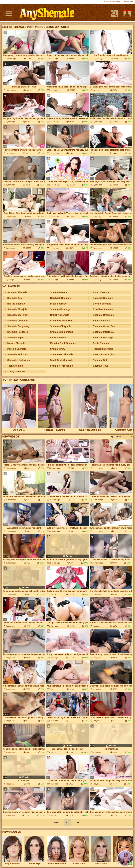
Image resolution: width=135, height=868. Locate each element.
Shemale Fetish (101, 321)
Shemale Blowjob (17, 309)
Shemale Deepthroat (61, 321)
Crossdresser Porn (18, 315)
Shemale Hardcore (18, 332)
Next (79, 823)
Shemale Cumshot (17, 321)
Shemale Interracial (104, 332)
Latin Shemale (58, 338)
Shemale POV (58, 349)
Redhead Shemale (103, 349)
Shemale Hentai (59, 292)
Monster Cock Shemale (63, 343)
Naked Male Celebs (112, 2)
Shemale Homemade (62, 332)
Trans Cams (128, 2)
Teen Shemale (15, 366)
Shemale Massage (103, 338)
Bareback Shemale (61, 298)
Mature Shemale (16, 343)
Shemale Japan (16, 338)
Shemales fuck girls (104, 354)
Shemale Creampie (103, 315)
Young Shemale (16, 371)
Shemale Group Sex (104, 326)
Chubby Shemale (60, 315)
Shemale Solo (101, 360)
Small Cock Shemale (62, 360)
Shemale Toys (101, 366)
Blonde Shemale (102, 304)
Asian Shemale (101, 292)
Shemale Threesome (61, 366)
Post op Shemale (17, 349)
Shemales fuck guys (19, 360)
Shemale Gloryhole (61, 326)
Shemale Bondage (60, 309)
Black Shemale (58, 304)
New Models (12, 832)
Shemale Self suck (18, 354)
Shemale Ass (15, 298)
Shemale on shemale (62, 354)
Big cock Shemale (103, 298)
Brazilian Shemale (103, 309)
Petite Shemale (101, 343)
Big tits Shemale (16, 304)
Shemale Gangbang (18, 326)
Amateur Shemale (17, 292)
